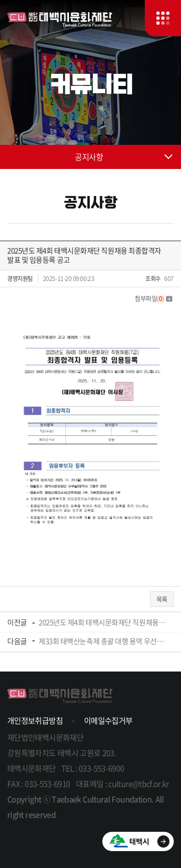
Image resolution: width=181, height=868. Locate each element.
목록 (162, 599)
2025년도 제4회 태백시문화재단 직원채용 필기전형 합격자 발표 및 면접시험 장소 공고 (103, 622)
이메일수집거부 (108, 720)
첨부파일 (153, 298)
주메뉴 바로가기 (0, 0)
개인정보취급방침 (35, 720)
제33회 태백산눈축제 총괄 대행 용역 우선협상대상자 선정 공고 (103, 641)
